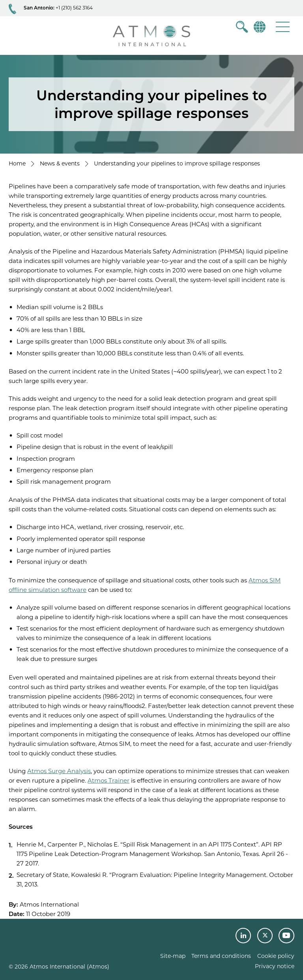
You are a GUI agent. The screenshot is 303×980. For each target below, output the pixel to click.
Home (17, 163)
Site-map (173, 956)
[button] (283, 27)
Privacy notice (275, 966)
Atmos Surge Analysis (59, 771)
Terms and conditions (221, 956)
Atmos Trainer (108, 780)
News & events (60, 163)
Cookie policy (276, 956)
